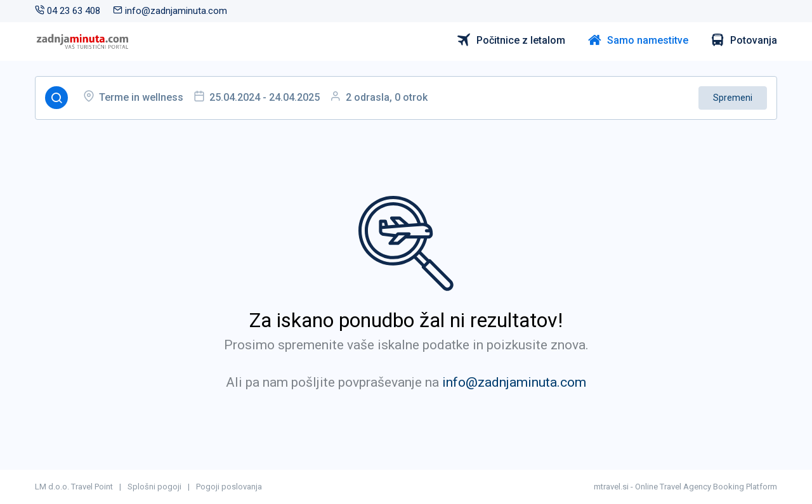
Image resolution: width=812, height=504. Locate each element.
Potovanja (744, 41)
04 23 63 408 (68, 11)
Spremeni (733, 98)
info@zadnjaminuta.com (170, 11)
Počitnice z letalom (511, 41)
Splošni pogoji (154, 487)
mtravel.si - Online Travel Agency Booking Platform (685, 487)
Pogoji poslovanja (229, 487)
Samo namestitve (638, 41)
